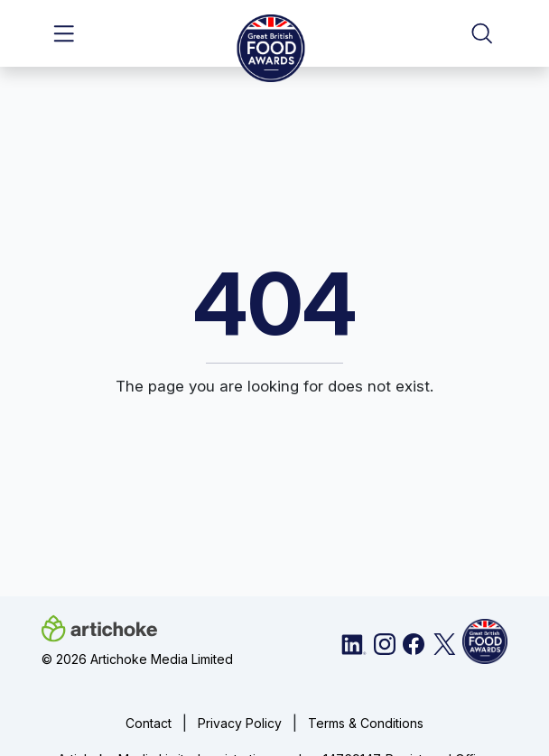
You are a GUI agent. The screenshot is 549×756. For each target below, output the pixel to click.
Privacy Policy (240, 723)
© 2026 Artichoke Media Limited (137, 659)
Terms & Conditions (366, 723)
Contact (149, 723)
